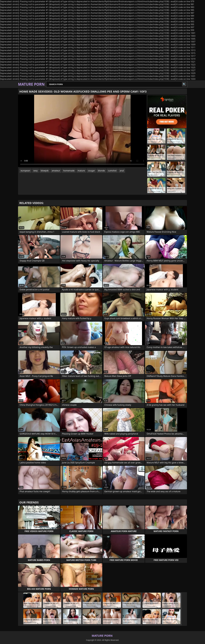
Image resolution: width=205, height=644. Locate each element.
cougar (91, 171)
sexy (35, 171)
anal (122, 171)
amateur (56, 171)
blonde (101, 171)
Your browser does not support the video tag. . (82, 131)
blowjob (45, 171)
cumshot (112, 171)
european (25, 171)
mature (81, 171)
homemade (69, 171)
